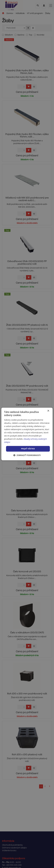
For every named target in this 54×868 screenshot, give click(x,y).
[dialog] (27, 434)
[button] (27, 455)
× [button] (48, 411)
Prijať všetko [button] (28, 449)
